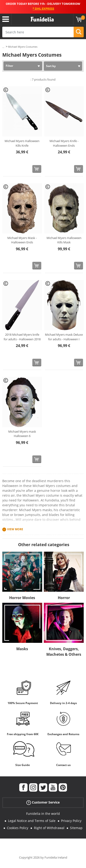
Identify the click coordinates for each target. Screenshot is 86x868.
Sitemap (76, 828)
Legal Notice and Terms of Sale (32, 821)
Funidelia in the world (43, 814)
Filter (9, 66)
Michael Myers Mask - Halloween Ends (22, 240)
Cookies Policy (18, 828)
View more (15, 529)
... (3, 47)
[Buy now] (37, 169)
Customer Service (43, 802)
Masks (22, 649)
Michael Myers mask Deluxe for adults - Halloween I (64, 337)
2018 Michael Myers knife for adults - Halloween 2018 (22, 337)
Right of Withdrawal (49, 828)
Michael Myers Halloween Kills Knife (22, 143)
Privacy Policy (71, 821)
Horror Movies (22, 598)
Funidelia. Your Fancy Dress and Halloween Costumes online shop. (42, 19)
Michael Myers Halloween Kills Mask (64, 240)
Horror (64, 598)
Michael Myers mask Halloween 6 (22, 434)
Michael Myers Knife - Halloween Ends (64, 143)
